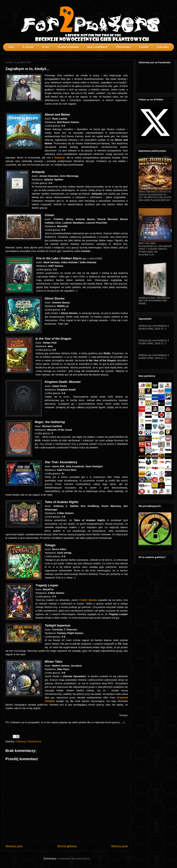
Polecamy (163, 47)
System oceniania (68, 47)
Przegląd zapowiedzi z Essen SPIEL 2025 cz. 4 (154, 327)
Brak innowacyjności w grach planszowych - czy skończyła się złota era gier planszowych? (155, 196)
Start (11, 47)
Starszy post (119, 846)
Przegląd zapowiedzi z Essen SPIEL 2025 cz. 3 (154, 342)
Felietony (21, 741)
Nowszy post (14, 846)
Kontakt (144, 47)
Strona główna (67, 846)
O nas (46, 47)
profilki (174, 53)
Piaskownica (34, 741)
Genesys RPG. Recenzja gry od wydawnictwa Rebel (154, 301)
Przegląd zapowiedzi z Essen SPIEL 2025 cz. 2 (154, 357)
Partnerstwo (123, 47)
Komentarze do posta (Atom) (73, 858)
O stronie (28, 47)
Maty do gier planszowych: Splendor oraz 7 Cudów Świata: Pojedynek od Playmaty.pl (155, 249)
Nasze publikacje (97, 47)
